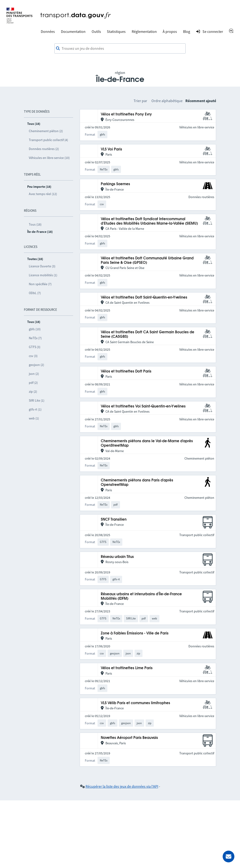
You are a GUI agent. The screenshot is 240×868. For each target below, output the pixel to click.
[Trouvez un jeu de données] (120, 49)
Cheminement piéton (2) (46, 131)
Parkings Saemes (115, 184)
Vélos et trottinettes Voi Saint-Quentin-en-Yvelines (143, 406)
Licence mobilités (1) (43, 275)
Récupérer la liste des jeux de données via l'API (122, 786)
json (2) (34, 374)
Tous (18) (35, 224)
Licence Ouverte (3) (42, 266)
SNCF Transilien (114, 520)
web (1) (34, 418)
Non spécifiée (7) (40, 284)
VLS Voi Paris (111, 149)
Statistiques (116, 31)
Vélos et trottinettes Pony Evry (126, 114)
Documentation (73, 31)
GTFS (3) (35, 347)
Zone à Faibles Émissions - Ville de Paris (135, 633)
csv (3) (33, 356)
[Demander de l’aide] (229, 856)
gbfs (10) (35, 329)
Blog (187, 31)
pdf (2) (33, 383)
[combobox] (120, 49)
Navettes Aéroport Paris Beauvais (129, 738)
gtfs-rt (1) (35, 409)
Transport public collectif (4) (48, 140)
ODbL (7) (35, 293)
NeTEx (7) (35, 338)
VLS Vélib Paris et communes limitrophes (135, 703)
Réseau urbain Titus (117, 557)
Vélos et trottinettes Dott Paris (126, 371)
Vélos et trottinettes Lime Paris (127, 668)
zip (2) (33, 392)
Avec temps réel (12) (43, 194)
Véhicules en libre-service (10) (49, 158)
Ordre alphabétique (167, 101)
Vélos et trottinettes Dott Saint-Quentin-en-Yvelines (144, 298)
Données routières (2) (44, 149)
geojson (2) (36, 365)
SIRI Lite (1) (37, 400)
